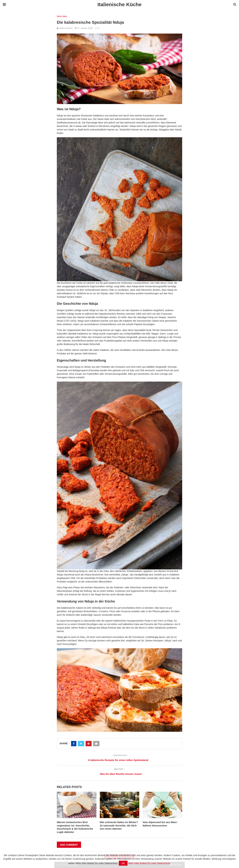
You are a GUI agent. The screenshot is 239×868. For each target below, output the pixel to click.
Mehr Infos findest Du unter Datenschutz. (149, 863)
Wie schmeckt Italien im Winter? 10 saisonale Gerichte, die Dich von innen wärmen (119, 825)
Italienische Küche (119, 4)
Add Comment (69, 845)
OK (123, 863)
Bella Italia (62, 16)
